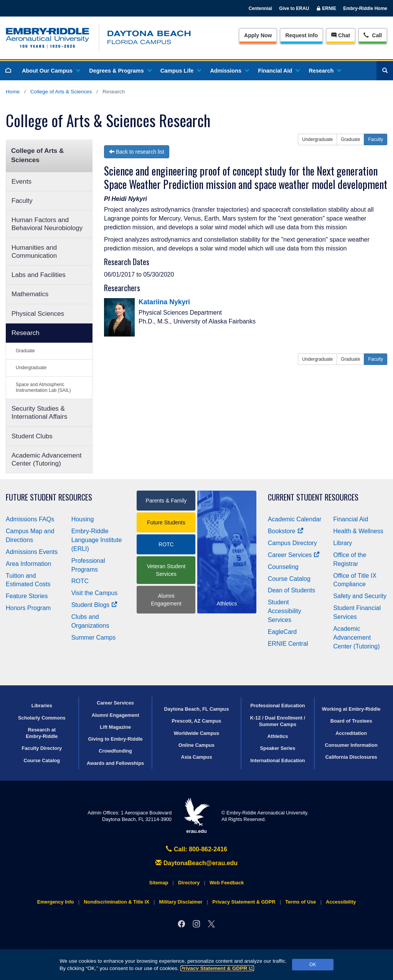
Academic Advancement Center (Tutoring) (46, 459)
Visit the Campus (95, 593)
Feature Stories (27, 596)
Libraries (42, 706)
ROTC (80, 581)
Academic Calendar (295, 519)
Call (372, 35)
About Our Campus (51, 71)
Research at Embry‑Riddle (42, 733)
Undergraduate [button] (317, 139)
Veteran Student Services (166, 570)
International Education (277, 760)
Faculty (22, 201)
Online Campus (196, 745)
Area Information (28, 564)
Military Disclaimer (181, 902)
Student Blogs (94, 605)
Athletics (277, 736)
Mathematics (30, 294)
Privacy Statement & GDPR (217, 968)
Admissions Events (32, 552)
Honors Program (28, 608)
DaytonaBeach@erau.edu (196, 863)
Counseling (283, 567)
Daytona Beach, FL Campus (196, 709)
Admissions (229, 71)
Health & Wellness (358, 531)
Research (324, 71)
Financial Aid (278, 71)
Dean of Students (292, 590)
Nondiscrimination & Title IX (116, 902)
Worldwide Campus (197, 733)
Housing (83, 519)
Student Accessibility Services (285, 611)
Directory (189, 883)
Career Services (294, 555)
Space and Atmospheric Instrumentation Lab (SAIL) (43, 387)
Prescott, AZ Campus (197, 721)
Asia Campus (196, 757)
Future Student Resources (49, 497)
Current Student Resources (313, 497)
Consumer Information (351, 745)
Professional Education (277, 706)
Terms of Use (301, 902)
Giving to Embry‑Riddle (115, 739)
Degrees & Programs (120, 71)
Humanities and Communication (34, 252)
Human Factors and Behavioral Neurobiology (47, 224)
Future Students (166, 522)
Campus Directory (292, 543)
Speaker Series (278, 748)
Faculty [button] (376, 139)
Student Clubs (32, 436)
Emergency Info (56, 902)
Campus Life (180, 71)
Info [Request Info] (301, 35)
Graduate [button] (350, 139)
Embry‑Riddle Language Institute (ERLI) (97, 540)
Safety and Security (360, 596)
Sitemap (159, 883)
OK (313, 965)
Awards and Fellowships (115, 763)
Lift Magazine (115, 727)
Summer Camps (94, 638)
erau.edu (196, 816)
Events (21, 182)
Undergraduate (31, 368)
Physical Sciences (38, 314)
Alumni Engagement (166, 600)
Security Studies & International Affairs (39, 413)
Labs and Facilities (39, 275)
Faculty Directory (42, 748)
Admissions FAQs (30, 519)
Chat (341, 35)
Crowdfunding (115, 751)
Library (343, 543)
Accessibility (341, 902)
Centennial (260, 8)
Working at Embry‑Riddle (351, 709)
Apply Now (258, 35)
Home (13, 92)
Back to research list (137, 152)
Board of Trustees (351, 721)
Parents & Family (166, 501)
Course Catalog (289, 579)
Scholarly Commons (42, 718)
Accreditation (351, 733)
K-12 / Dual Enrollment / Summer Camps (278, 721)
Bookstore (286, 531)
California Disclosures (351, 757)
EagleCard (282, 632)
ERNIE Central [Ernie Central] (288, 644)
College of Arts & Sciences (61, 92)
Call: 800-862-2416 (196, 849)
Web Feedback (227, 883)
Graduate (25, 351)
